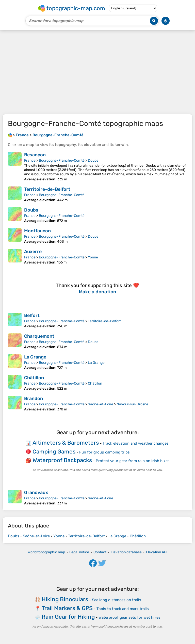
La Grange (35, 357)
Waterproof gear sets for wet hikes (129, 617)
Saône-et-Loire (101, 404)
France (30, 160)
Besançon (35, 155)
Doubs (93, 160)
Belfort (32, 315)
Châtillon (34, 378)
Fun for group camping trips (104, 452)
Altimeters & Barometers (66, 443)
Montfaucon (37, 231)
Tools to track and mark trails (123, 609)
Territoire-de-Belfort (47, 189)
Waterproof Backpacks (62, 460)
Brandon (34, 399)
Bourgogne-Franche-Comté (62, 160)
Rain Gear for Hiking (68, 617)
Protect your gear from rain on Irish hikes (133, 461)
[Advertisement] (97, 72)
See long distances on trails (117, 600)
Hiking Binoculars (65, 599)
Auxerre (33, 252)
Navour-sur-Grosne (132, 404)
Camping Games (54, 452)
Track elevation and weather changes (136, 443)
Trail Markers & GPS (67, 608)
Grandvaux (36, 493)
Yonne (93, 257)
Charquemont (39, 336)
